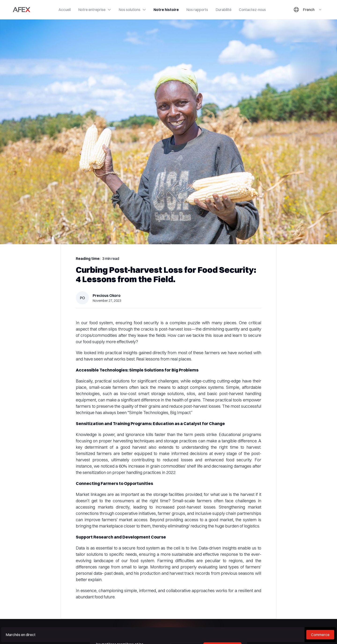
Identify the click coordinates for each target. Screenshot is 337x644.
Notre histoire (166, 10)
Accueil (65, 10)
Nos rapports (197, 10)
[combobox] (312, 10)
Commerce (320, 635)
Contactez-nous (252, 10)
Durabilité (223, 10)
